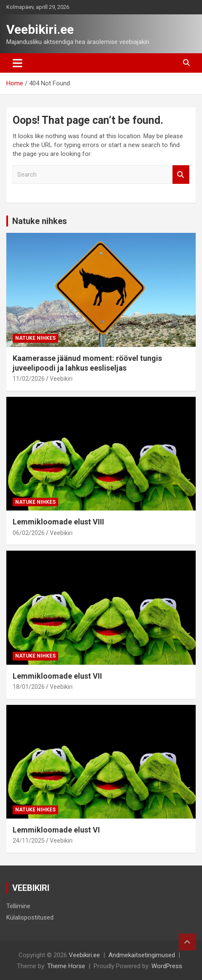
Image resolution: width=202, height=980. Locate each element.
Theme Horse (66, 966)
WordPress (167, 966)
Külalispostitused (30, 917)
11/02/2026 (29, 379)
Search (181, 175)
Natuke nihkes (40, 221)
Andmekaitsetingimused (142, 955)
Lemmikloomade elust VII (57, 676)
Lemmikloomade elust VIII (58, 522)
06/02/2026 (29, 533)
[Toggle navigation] (18, 63)
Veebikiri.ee (40, 29)
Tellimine (18, 906)
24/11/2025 (29, 841)
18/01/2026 (29, 687)
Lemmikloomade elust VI (56, 830)
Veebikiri (61, 379)
